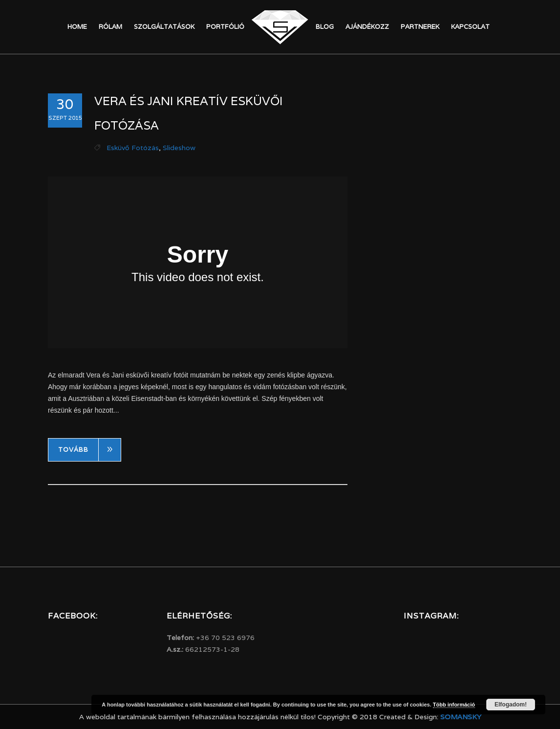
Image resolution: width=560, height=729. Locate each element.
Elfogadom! (511, 705)
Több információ (454, 705)
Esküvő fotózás (133, 148)
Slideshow (179, 148)
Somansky (461, 717)
